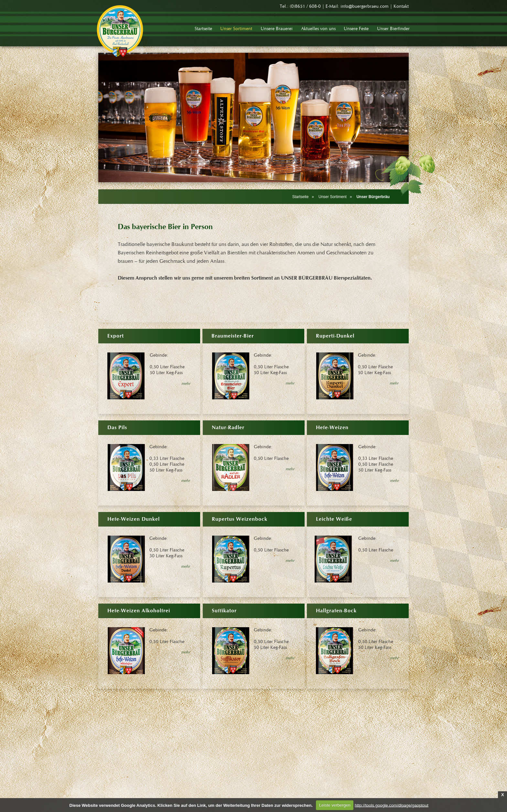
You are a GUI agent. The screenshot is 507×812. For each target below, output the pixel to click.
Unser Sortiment (333, 197)
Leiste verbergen (335, 805)
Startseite (301, 197)
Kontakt (401, 6)
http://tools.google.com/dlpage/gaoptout (392, 805)
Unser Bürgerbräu (373, 197)
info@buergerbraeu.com (365, 6)
